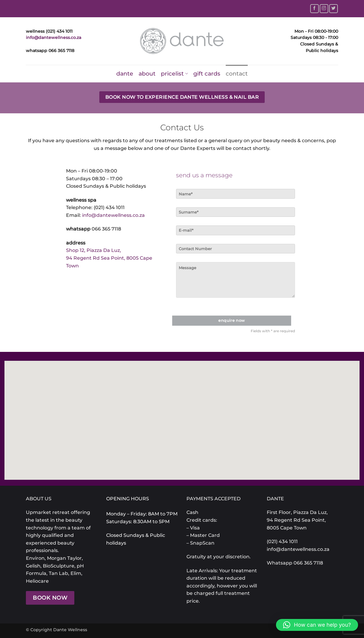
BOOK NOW (50, 598)
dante (125, 73)
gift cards (207, 73)
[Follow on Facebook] (314, 8)
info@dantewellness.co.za (54, 37)
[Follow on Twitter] (334, 8)
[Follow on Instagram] (324, 8)
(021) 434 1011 (109, 207)
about (147, 73)
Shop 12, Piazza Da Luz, (94, 250)
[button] (317, 625)
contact (237, 73)
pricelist (174, 73)
